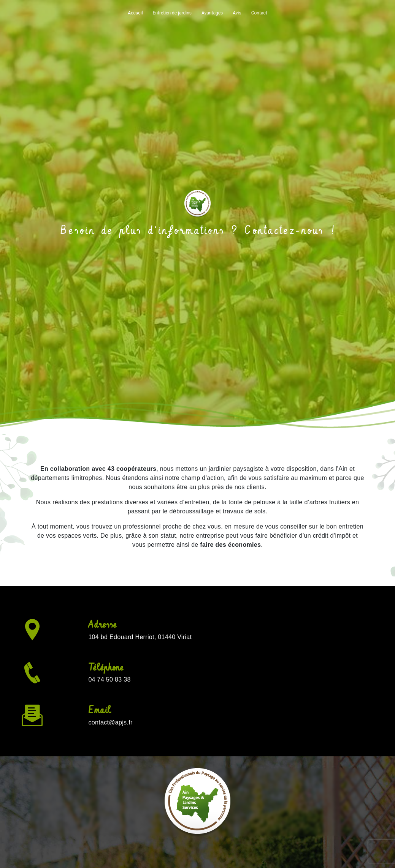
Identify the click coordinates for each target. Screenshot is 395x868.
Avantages (212, 13)
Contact (259, 13)
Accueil (135, 13)
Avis (237, 13)
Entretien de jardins (172, 13)
